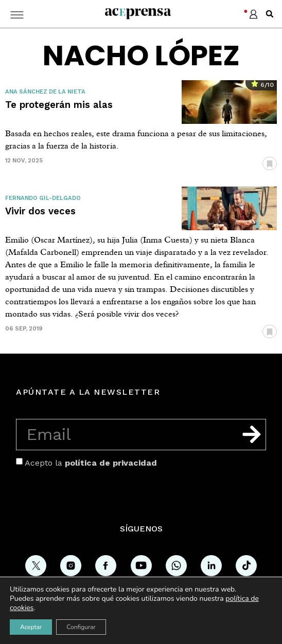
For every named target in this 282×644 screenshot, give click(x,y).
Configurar (81, 627)
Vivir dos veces (40, 211)
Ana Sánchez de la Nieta (45, 92)
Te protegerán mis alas (59, 105)
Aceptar (31, 627)
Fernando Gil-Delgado (43, 198)
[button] (270, 14)
